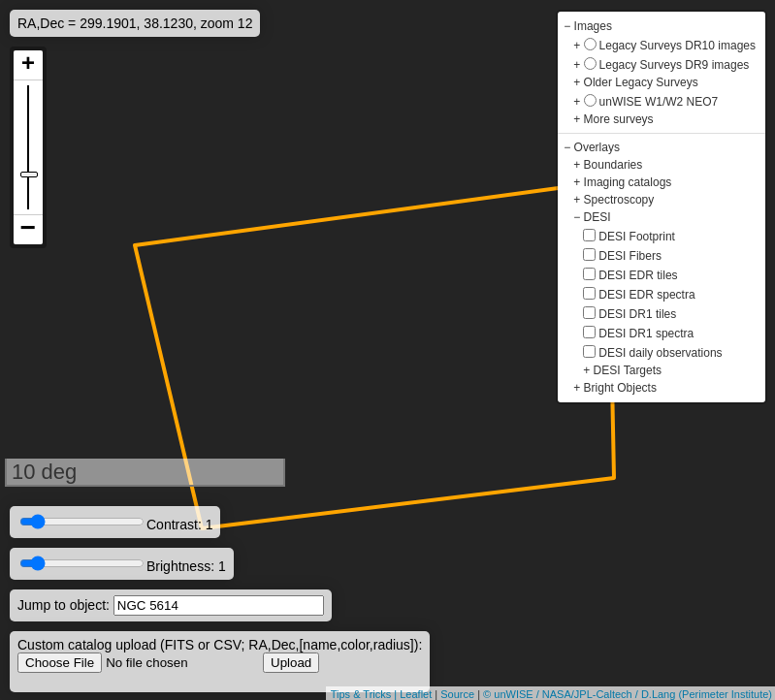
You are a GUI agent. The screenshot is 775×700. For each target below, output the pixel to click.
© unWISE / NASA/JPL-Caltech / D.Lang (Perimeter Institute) (628, 694)
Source (457, 694)
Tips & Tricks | (366, 694)
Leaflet (416, 694)
